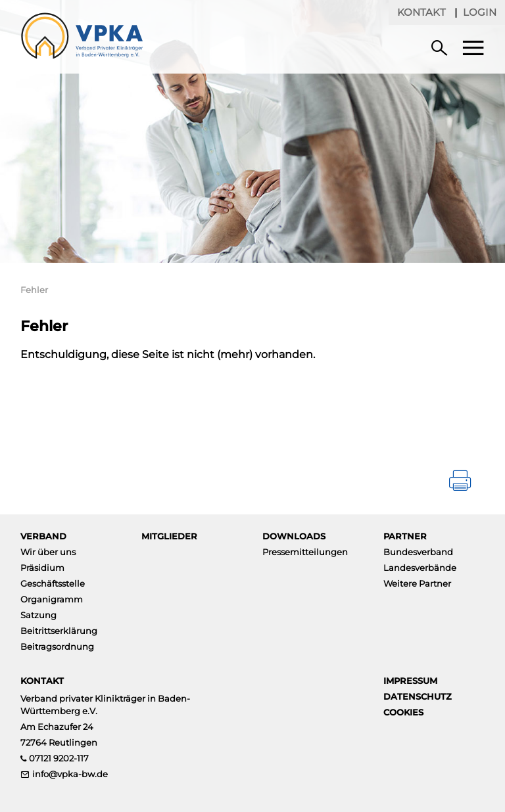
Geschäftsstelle (53, 583)
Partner (405, 536)
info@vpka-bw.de (70, 774)
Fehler (34, 290)
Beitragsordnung (57, 646)
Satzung (38, 615)
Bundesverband (418, 552)
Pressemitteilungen (305, 552)
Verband (43, 536)
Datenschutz (418, 696)
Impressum (410, 681)
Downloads (294, 536)
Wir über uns (48, 552)
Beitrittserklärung (59, 631)
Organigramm (52, 599)
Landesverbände (420, 568)
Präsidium (42, 568)
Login (480, 12)
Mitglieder (169, 536)
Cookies (403, 712)
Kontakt (421, 12)
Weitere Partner (417, 583)
